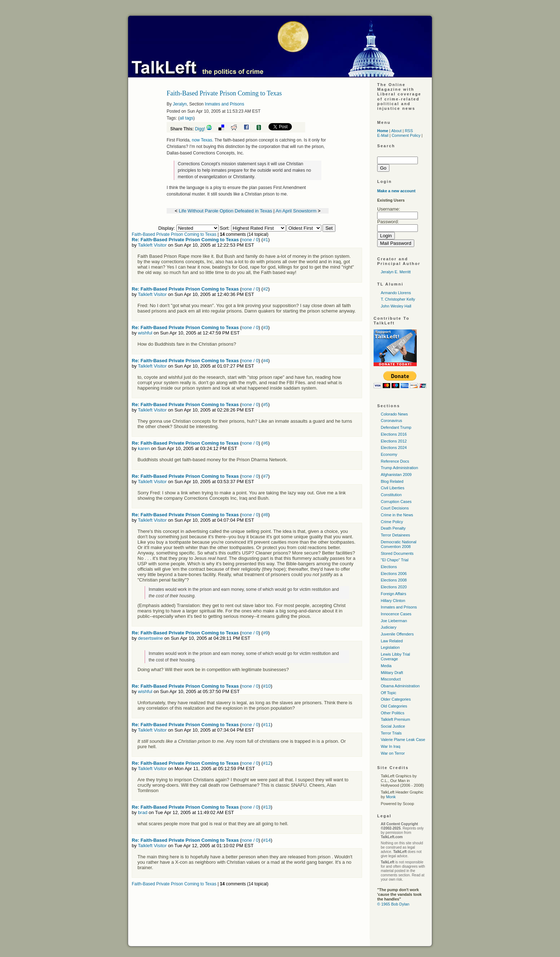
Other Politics (392, 713)
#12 (267, 763)
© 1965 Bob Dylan (393, 904)
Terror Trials (391, 733)
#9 (266, 633)
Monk (391, 797)
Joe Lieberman (394, 621)
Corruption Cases (396, 502)
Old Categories (394, 706)
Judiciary (389, 627)
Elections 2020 (394, 587)
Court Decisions (395, 508)
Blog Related (392, 481)
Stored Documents (397, 553)
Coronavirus (391, 421)
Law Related (392, 641)
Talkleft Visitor (152, 245)
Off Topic (389, 693)
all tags (186, 118)
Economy (389, 454)
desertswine (150, 638)
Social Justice (393, 726)
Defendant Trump (396, 427)
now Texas (202, 140)
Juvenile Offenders (397, 634)
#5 (266, 405)
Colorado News (394, 414)
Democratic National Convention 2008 (399, 544)
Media (386, 666)
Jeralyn (180, 104)
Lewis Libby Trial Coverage (395, 657)
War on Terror (393, 753)
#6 (266, 443)
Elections (389, 567)
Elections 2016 (394, 434)
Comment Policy (406, 135)
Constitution (391, 495)
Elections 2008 (394, 580)
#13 (267, 807)
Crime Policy (392, 522)
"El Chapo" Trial (395, 560)
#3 (266, 327)
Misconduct (391, 679)
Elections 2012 (394, 441)
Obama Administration (400, 686)
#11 (267, 725)
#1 (266, 240)
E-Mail (383, 135)
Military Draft (392, 673)
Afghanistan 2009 (396, 475)
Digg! (200, 129)
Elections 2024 (394, 448)
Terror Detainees (395, 535)
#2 (266, 289)
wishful (145, 333)
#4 (266, 361)
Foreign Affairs (394, 594)
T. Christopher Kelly (398, 299)
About (396, 131)
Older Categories (396, 699)
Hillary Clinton (393, 601)
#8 (266, 515)
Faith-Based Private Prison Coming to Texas (174, 234)
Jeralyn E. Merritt (396, 272)
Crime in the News (397, 515)
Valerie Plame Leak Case (403, 740)
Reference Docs (395, 461)
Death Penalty (393, 528)
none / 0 (250, 240)
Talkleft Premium (395, 719)
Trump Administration (399, 468)
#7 (266, 476)
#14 (267, 840)
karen (144, 448)
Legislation (390, 647)
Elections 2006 (394, 574)
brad (143, 812)
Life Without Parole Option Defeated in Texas (225, 211)
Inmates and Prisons (224, 104)
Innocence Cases (396, 614)
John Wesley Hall (396, 306)
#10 (267, 686)
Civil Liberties (392, 488)
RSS (409, 131)
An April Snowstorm (296, 211)
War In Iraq (390, 746)
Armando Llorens (396, 293)
